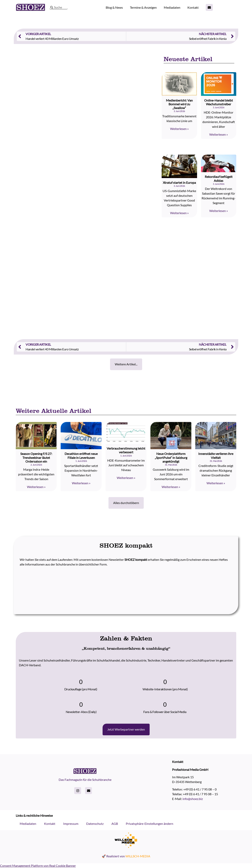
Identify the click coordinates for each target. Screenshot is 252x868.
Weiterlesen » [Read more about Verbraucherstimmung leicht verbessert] (126, 478)
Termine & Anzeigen (143, 7)
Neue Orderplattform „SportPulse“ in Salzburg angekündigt (171, 457)
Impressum (71, 824)
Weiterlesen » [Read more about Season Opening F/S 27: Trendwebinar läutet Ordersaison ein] (36, 487)
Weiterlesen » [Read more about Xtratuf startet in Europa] (179, 213)
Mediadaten (172, 7)
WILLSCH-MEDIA (138, 856)
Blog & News (114, 7)
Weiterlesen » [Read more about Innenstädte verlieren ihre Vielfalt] (216, 483)
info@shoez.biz (193, 799)
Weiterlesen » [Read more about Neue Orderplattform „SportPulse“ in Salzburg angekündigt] (171, 487)
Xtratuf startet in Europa (179, 182)
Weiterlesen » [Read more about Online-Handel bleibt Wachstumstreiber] (219, 134)
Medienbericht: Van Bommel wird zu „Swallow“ (179, 104)
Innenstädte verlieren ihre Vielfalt (216, 455)
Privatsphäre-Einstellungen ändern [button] (150, 824)
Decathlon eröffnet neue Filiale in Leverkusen (81, 455)
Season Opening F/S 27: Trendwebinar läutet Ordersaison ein (36, 457)
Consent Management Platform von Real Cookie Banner (38, 866)
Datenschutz (95, 824)
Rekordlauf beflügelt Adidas (219, 178)
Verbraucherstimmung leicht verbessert (126, 450)
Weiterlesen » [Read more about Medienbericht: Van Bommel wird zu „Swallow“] (179, 129)
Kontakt (193, 7)
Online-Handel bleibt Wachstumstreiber (219, 102)
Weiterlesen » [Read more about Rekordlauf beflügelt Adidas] (219, 211)
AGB (115, 824)
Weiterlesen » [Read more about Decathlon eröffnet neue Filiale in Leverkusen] (81, 483)
